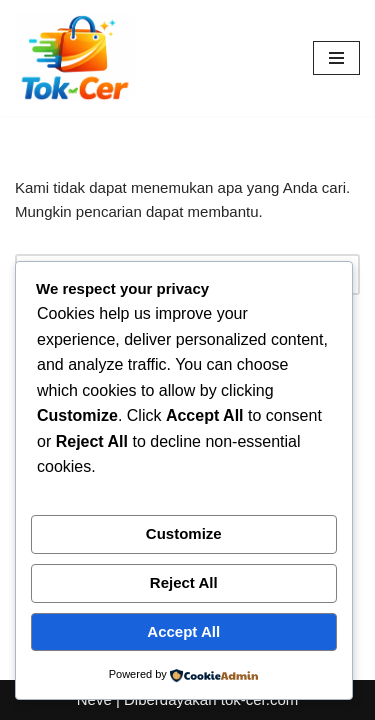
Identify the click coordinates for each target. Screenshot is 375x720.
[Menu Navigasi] (336, 58)
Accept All (183, 631)
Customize (184, 533)
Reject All (184, 582)
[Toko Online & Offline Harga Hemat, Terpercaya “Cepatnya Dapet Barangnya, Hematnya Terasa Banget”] (75, 58)
